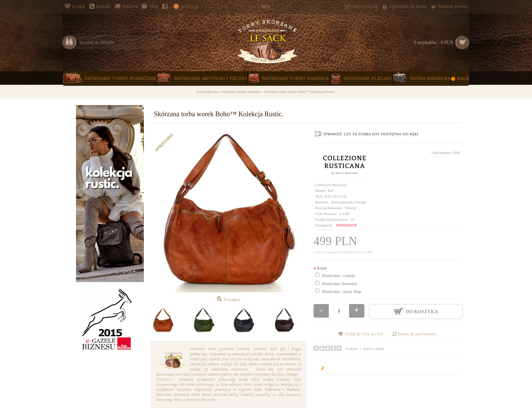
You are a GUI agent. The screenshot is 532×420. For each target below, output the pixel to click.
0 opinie (352, 348)
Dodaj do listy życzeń (364, 334)
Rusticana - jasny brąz (342, 291)
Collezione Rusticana (331, 185)
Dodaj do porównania (417, 334)
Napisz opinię (373, 348)
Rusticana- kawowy (340, 284)
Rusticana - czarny (339, 275)
